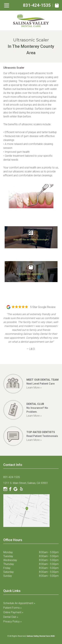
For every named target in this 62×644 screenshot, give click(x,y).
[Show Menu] (7, 5)
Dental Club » (11, 617)
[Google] (16, 489)
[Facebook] (10, 489)
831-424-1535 (37, 5)
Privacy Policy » (12, 621)
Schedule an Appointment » (19, 603)
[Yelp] (21, 489)
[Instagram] (5, 489)
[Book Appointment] (57, 5)
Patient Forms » (12, 608)
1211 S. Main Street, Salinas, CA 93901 (26, 483)
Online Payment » (13, 612)
